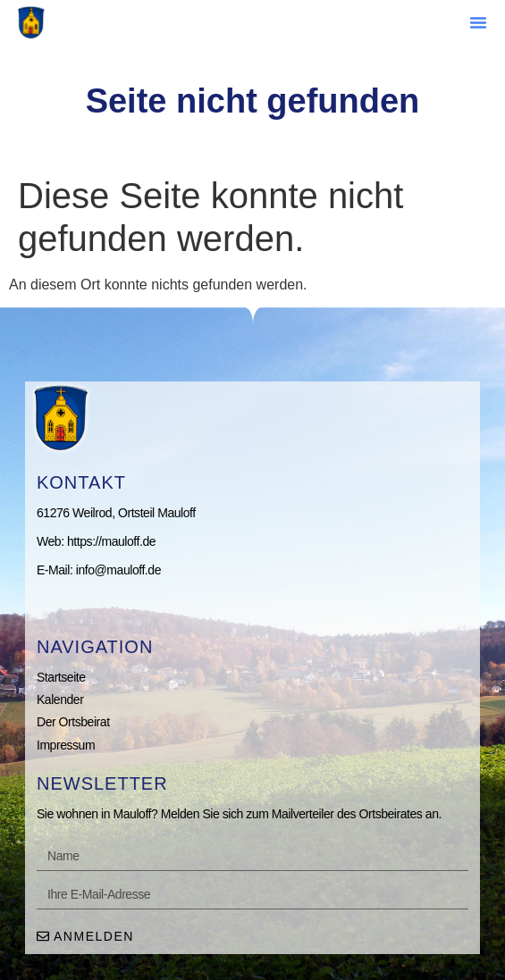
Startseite (61, 677)
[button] (478, 22)
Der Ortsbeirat (73, 722)
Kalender (60, 699)
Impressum (66, 745)
